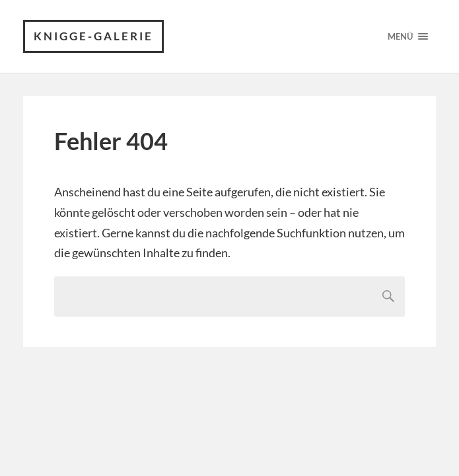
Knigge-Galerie (93, 36)
